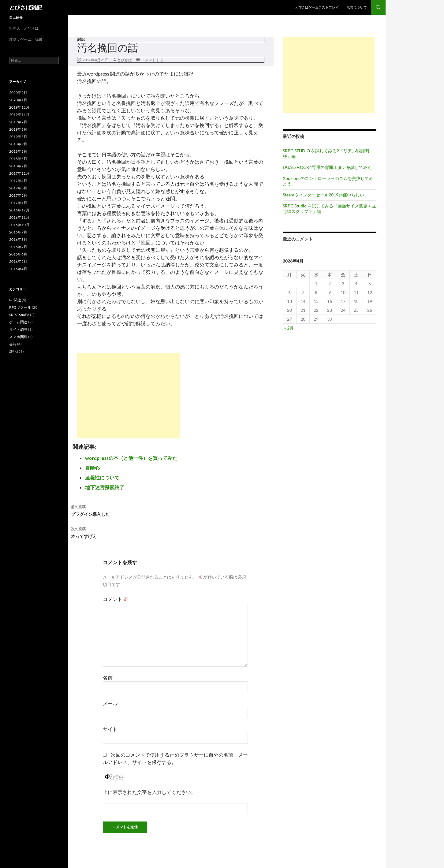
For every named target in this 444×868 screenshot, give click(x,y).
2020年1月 (18, 100)
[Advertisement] (129, 396)
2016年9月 (18, 232)
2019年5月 (18, 137)
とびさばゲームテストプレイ (317, 7)
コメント (116, 599)
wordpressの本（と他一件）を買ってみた (131, 458)
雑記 (81, 39)
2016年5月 (18, 261)
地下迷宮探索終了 (105, 487)
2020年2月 (18, 93)
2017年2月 (18, 195)
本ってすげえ (171, 532)
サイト (110, 729)
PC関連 (15, 300)
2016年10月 (19, 225)
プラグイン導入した (171, 510)
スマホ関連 (18, 337)
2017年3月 (18, 188)
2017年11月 (19, 173)
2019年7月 (18, 122)
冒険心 (92, 468)
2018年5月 (18, 159)
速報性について (102, 477)
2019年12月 (19, 107)
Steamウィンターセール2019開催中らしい (323, 195)
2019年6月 (18, 129)
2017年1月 (18, 203)
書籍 (13, 344)
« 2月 (289, 328)
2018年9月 (18, 144)
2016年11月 (19, 217)
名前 (108, 678)
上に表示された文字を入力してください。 (149, 792)
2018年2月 (18, 166)
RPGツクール (20, 307)
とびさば (125, 60)
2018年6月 (18, 151)
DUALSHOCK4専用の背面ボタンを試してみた (327, 167)
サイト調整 (18, 329)
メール (110, 703)
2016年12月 (19, 210)
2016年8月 (18, 239)
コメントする (152, 60)
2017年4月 (18, 181)
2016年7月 (18, 247)
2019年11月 (19, 115)
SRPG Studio (19, 315)
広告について (357, 7)
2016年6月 (18, 254)
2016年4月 (18, 269)
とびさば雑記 (26, 7)
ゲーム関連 (18, 322)
